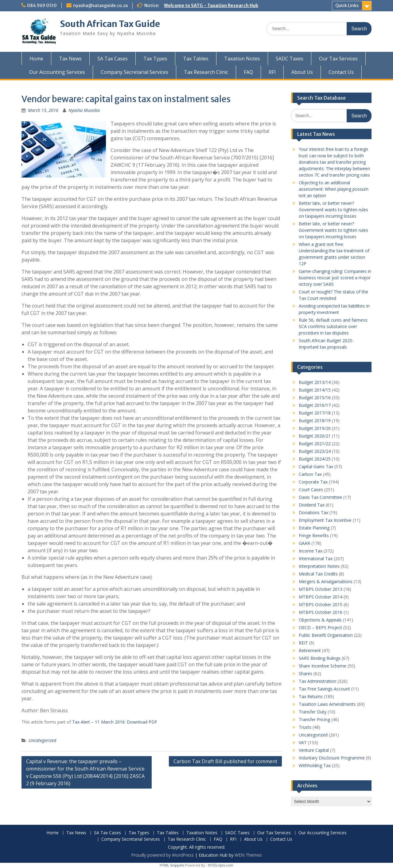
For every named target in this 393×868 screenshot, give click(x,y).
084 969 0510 (42, 6)
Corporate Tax (313, 482)
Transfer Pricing (314, 719)
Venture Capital (314, 750)
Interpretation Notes (319, 566)
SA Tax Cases (113, 59)
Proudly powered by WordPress (162, 855)
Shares (305, 673)
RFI (272, 72)
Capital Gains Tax (316, 467)
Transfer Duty (313, 712)
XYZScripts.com (221, 865)
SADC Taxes (290, 59)
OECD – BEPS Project (320, 627)
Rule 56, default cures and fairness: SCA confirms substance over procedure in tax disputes (333, 326)
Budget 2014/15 (315, 390)
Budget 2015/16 (315, 398)
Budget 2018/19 (315, 421)
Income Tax (311, 551)
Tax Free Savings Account (324, 689)
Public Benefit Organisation (326, 635)
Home (36, 59)
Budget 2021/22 (315, 444)
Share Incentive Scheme (323, 666)
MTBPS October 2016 (321, 612)
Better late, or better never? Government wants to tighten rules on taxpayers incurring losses (333, 210)
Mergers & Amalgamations (326, 581)
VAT (303, 742)
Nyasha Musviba (84, 110)
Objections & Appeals (320, 620)
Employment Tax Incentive (325, 520)
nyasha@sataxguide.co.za (100, 6)
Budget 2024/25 (315, 459)
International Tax (316, 558)
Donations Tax (313, 512)
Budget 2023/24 (315, 451)
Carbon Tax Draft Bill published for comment (225, 761)
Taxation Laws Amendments (327, 704)
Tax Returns (311, 696)
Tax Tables (196, 59)
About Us (302, 72)
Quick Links (347, 6)
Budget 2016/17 (315, 405)
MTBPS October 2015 (321, 604)
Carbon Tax (310, 474)
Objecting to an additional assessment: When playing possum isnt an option (334, 189)
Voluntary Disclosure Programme (332, 758)
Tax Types (155, 59)
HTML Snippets (172, 865)
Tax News (70, 59)
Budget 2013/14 (315, 382)
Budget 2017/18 (315, 413)
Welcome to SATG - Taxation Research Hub (211, 6)
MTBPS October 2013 (321, 589)
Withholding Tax (315, 765)
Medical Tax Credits (318, 574)
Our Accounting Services (57, 72)
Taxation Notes (242, 59)
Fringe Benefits (314, 535)
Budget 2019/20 (315, 428)
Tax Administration (317, 681)
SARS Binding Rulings (320, 658)
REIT (303, 643)
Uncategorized (42, 740)
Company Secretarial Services (134, 72)
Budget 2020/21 (315, 436)
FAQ (248, 72)
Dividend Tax (312, 505)
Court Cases (311, 489)
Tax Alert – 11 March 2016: (99, 722)
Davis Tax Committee (320, 497)
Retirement (310, 650)
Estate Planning (314, 528)
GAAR (304, 543)
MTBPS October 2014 (321, 597)
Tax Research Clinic (206, 72)
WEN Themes (248, 855)
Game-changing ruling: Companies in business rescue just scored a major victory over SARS (335, 278)
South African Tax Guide (110, 24)
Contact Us (341, 72)
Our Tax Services (338, 59)
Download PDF (142, 722)
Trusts (305, 727)
